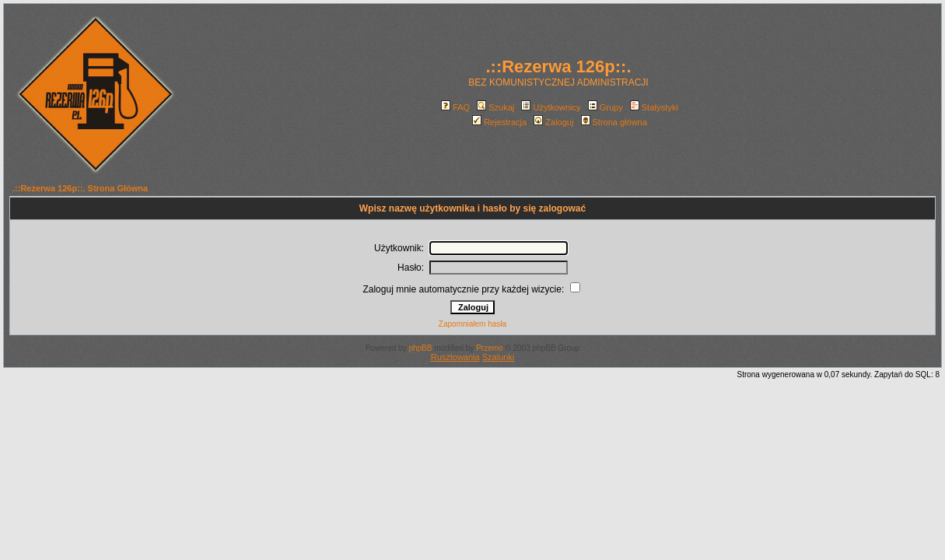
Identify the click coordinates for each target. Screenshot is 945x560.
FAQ (455, 107)
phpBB (420, 348)
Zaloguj (553, 122)
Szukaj (495, 107)
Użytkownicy (551, 107)
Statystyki (654, 107)
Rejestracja (499, 122)
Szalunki (499, 357)
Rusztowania (455, 357)
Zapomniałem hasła (472, 324)
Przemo (489, 348)
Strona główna (614, 122)
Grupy (605, 107)
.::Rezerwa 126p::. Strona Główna (80, 188)
